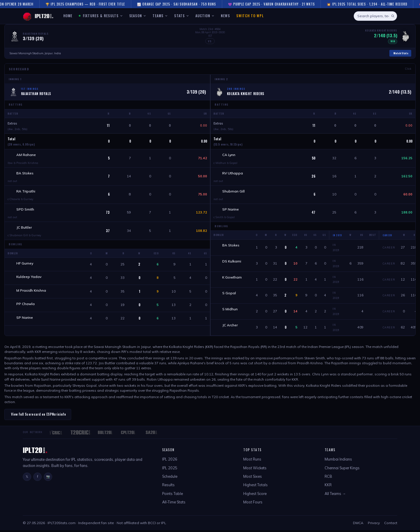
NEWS (225, 16)
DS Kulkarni (232, 263)
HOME (68, 16)
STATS (182, 16)
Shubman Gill (234, 192)
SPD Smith (26, 211)
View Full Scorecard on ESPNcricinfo (39, 416)
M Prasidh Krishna (32, 294)
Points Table (173, 495)
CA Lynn (229, 155)
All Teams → (335, 495)
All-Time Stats (174, 504)
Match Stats (401, 53)
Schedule (170, 478)
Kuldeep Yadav (29, 280)
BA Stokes (26, 174)
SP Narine (25, 322)
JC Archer (231, 327)
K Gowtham (233, 279)
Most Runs (252, 461)
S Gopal (230, 295)
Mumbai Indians (338, 461)
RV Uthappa (233, 174)
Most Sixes (253, 478)
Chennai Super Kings (342, 470)
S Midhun (231, 311)
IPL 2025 (170, 470)
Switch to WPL (250, 16)
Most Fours (253, 504)
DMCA (358, 525)
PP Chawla (26, 308)
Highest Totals (256, 487)
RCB (328, 478)
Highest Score (255, 495)
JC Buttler (25, 229)
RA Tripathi (26, 192)
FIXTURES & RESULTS (101, 16)
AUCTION (205, 16)
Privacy (374, 525)
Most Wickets (255, 470)
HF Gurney (25, 266)
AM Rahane (27, 155)
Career (389, 249)
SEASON (138, 16)
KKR (328, 487)
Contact (391, 525)
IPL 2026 (170, 461)
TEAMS (160, 16)
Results (168, 487)
